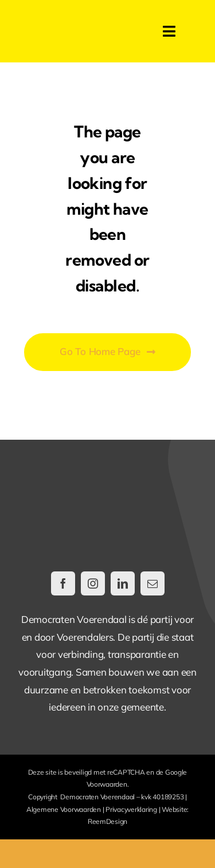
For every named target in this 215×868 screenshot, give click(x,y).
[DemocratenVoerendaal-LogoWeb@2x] (76, 25)
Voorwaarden (107, 784)
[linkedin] (123, 583)
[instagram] (93, 583)
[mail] (153, 583)
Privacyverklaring (131, 809)
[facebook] (63, 583)
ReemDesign (107, 821)
